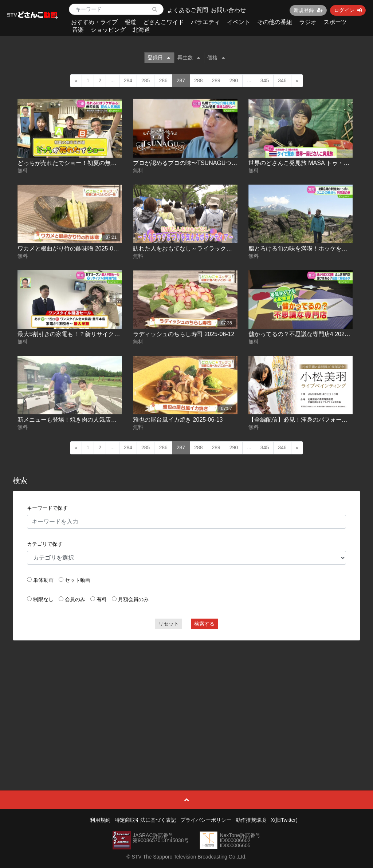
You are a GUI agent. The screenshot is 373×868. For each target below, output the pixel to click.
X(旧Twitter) (284, 820)
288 (198, 80)
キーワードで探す (47, 508)
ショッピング (108, 30)
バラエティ (205, 22)
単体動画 (43, 580)
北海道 (141, 30)
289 (216, 80)
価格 (216, 58)
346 (282, 80)
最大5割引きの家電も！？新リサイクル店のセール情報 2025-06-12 (105, 334)
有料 (102, 599)
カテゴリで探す (45, 544)
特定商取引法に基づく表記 (145, 820)
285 (146, 80)
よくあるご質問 (188, 10)
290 (234, 80)
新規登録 (308, 10)
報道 (130, 22)
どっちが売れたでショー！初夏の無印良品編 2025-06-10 (91, 163)
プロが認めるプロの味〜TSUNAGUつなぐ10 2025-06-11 (207, 163)
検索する (204, 624)
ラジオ (308, 22)
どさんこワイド (164, 22)
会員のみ (75, 599)
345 (265, 80)
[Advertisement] (187, 699)
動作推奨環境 (251, 820)
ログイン (348, 10)
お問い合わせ (228, 10)
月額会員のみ (133, 599)
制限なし (43, 599)
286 (163, 80)
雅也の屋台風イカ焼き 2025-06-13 (178, 420)
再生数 (189, 58)
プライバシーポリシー (206, 820)
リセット (169, 624)
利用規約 (100, 820)
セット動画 (78, 580)
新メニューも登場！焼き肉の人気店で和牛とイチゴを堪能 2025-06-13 (109, 420)
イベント (239, 22)
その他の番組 (275, 22)
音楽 (78, 30)
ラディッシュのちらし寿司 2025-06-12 (184, 334)
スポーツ (335, 22)
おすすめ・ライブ (94, 22)
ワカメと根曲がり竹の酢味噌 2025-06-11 (71, 248)
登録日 (159, 58)
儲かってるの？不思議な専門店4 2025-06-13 (307, 334)
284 (128, 80)
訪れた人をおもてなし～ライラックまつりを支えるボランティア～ (220, 248)
